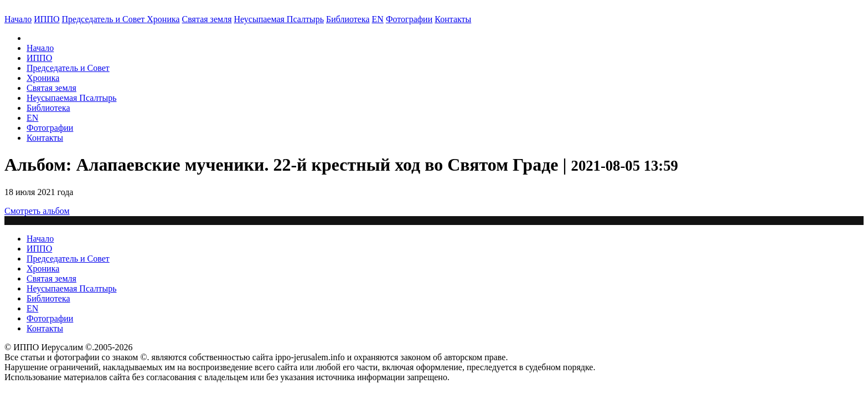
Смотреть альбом (37, 211)
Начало (18, 19)
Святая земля (207, 19)
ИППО (46, 19)
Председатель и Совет (105, 19)
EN (378, 19)
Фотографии (50, 128)
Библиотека (348, 19)
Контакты (45, 138)
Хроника (163, 19)
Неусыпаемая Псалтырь (279, 19)
